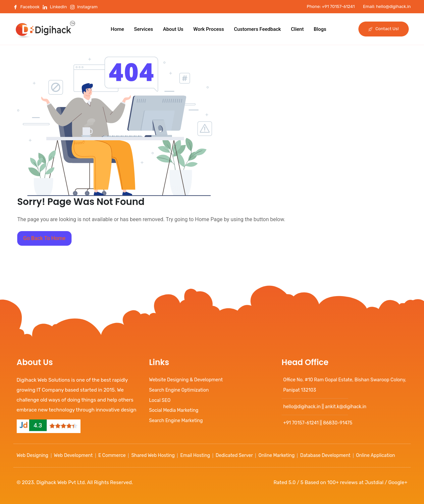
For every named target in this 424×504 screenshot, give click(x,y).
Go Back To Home (44, 238)
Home (117, 29)
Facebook (26, 7)
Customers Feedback (257, 29)
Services (144, 29)
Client (297, 29)
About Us (173, 29)
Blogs (320, 29)
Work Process (209, 29)
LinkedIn (55, 7)
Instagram (84, 7)
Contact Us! (384, 29)
